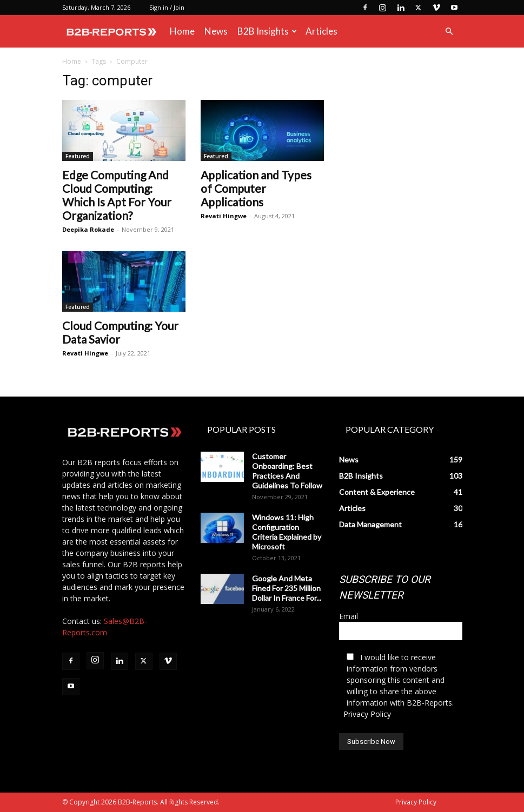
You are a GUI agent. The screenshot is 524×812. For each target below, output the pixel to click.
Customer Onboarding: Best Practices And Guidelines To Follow (287, 471)
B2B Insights (267, 31)
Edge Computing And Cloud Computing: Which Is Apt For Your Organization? (117, 195)
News (216, 31)
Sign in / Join (167, 7)
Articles (321, 31)
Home (182, 31)
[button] (449, 32)
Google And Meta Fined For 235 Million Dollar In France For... (287, 588)
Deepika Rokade (88, 229)
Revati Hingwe (224, 216)
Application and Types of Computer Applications (256, 188)
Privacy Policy (367, 714)
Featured (78, 156)
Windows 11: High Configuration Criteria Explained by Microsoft (287, 532)
